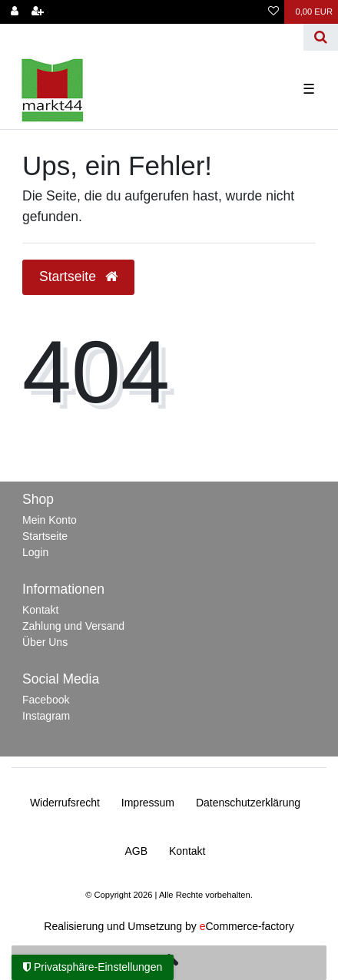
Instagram (46, 716)
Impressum (148, 803)
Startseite (45, 536)
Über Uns (45, 642)
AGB (137, 851)
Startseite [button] (78, 276)
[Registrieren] (38, 12)
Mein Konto (50, 520)
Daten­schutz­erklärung (248, 803)
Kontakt (40, 610)
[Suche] (321, 37)
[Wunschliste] (273, 12)
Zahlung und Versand (73, 626)
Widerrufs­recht (65, 803)
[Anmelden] (15, 12)
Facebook (46, 700)
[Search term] (152, 37)
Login (35, 552)
